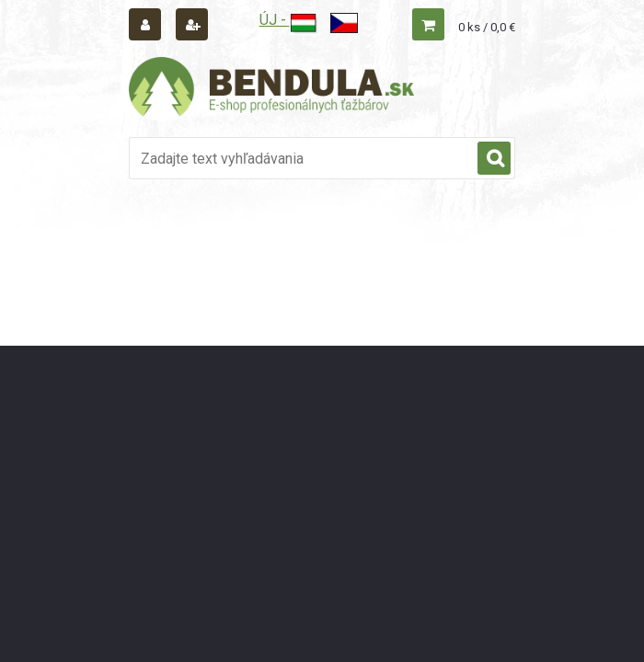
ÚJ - (288, 20)
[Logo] (271, 89)
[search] (494, 159)
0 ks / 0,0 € (487, 27)
